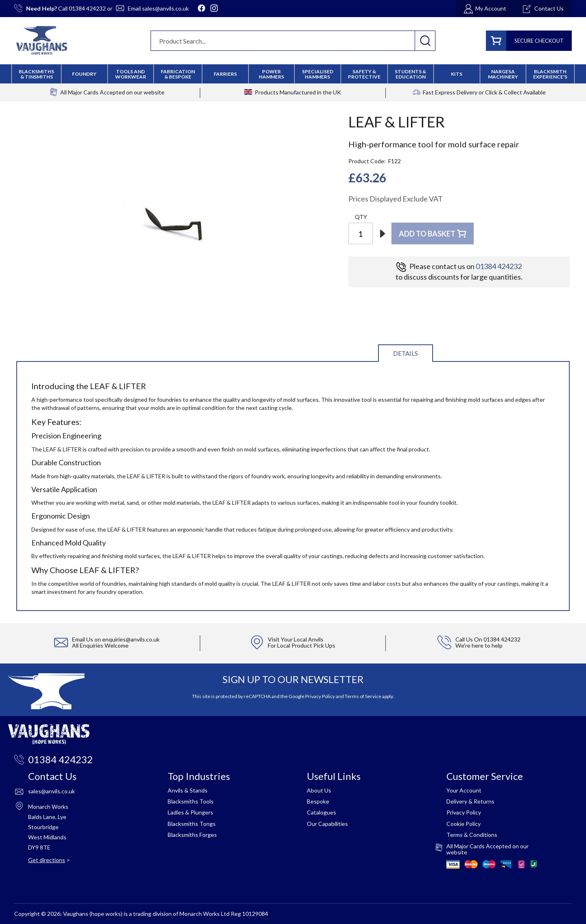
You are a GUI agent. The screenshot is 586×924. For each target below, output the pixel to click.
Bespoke (318, 801)
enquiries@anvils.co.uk (131, 639)
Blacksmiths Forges (192, 835)
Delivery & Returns (470, 801)
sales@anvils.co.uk (165, 8)
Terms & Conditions (472, 835)
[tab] (406, 353)
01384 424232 (87, 8)
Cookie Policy (464, 824)
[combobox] (293, 41)
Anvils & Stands (188, 790)
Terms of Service (363, 696)
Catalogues (321, 812)
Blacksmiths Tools (191, 801)
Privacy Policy (320, 696)
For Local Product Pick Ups (302, 645)
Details (406, 353)
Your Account (464, 790)
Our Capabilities (327, 824)
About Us (319, 790)
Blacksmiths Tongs (192, 824)
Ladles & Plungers (190, 812)
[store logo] (42, 41)
